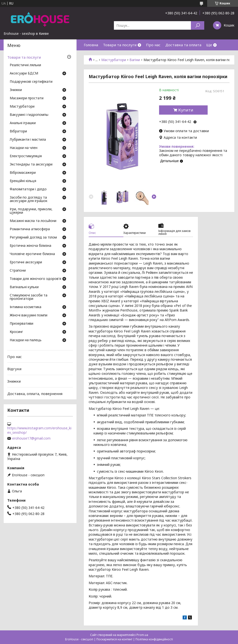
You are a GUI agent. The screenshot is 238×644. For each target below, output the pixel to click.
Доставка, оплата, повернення (35, 393)
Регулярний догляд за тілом (33, 238)
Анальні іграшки (23, 123)
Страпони (18, 271)
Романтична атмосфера (30, 229)
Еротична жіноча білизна (30, 246)
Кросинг (16, 332)
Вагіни (135, 60)
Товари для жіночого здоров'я (35, 279)
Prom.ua (142, 635)
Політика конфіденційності (154, 639)
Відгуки (14, 369)
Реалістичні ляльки (25, 65)
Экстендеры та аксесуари (31, 165)
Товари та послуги (120, 45)
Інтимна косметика (25, 307)
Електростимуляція (26, 156)
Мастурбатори (114, 60)
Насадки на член (24, 148)
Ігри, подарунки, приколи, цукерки (31, 211)
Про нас (153, 45)
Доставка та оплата (183, 45)
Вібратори (18, 131)
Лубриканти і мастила (28, 140)
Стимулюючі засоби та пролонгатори (29, 297)
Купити (186, 110)
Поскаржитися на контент (114, 639)
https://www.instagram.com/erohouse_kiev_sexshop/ (39, 430)
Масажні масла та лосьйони (33, 221)
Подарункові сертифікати (31, 82)
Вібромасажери (23, 173)
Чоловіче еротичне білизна (32, 254)
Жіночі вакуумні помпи (29, 315)
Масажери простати (27, 98)
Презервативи (21, 324)
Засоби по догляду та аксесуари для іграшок (29, 199)
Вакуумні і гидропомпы (29, 115)
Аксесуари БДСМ (24, 74)
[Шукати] (198, 25)
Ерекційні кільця (23, 181)
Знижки (16, 90)
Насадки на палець (26, 340)
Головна (91, 45)
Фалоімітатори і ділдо (28, 189)
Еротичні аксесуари (26, 262)
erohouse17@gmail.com (31, 438)
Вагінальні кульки (24, 287)
